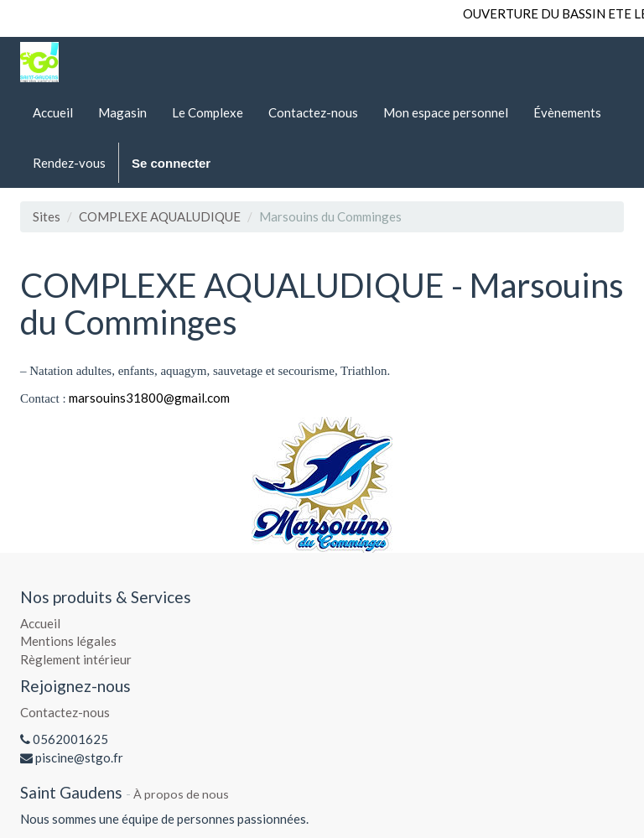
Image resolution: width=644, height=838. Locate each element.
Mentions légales (68, 641)
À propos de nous (181, 794)
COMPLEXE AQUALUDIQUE (160, 216)
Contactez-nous (65, 712)
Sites (47, 216)
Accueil (40, 623)
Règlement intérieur (76, 659)
